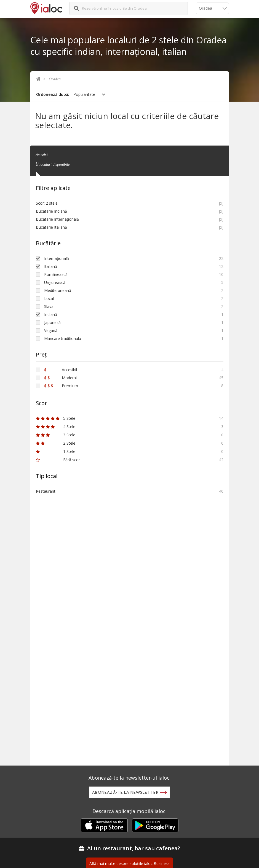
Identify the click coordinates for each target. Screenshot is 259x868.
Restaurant (46, 491)
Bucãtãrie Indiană (51, 211)
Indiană (51, 314)
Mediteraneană (58, 290)
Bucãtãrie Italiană (51, 227)
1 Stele (56, 451)
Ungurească (55, 282)
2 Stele (56, 443)
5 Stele (56, 418)
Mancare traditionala (63, 338)
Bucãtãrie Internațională (57, 219)
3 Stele (56, 434)
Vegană (51, 330)
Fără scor (58, 459)
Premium (61, 385)
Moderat (61, 377)
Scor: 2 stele (47, 203)
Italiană (51, 266)
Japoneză (52, 322)
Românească (56, 274)
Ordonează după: (53, 94)
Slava (49, 306)
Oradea (55, 79)
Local (49, 298)
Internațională (57, 258)
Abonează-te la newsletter (125, 792)
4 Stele (56, 426)
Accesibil (61, 369)
